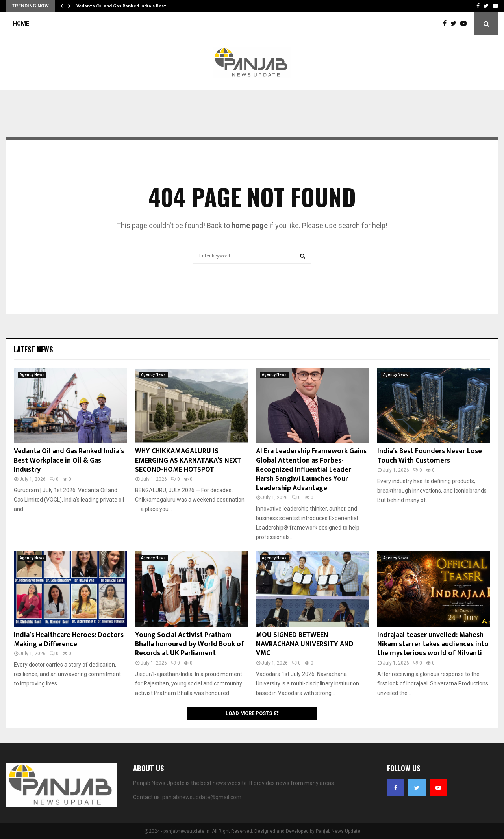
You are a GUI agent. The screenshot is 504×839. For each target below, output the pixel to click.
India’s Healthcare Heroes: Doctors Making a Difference (69, 640)
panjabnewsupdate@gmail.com (202, 797)
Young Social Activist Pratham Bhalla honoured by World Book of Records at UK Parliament (190, 644)
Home (21, 24)
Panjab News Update (338, 831)
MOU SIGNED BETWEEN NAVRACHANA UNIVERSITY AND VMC (305, 644)
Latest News (33, 349)
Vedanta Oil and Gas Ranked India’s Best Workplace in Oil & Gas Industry (69, 460)
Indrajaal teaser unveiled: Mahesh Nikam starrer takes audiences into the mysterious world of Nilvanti (433, 644)
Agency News (32, 375)
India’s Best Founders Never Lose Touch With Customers (430, 456)
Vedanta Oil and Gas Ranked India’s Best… (123, 6)
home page (250, 225)
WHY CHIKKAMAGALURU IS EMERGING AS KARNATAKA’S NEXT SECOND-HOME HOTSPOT (188, 460)
